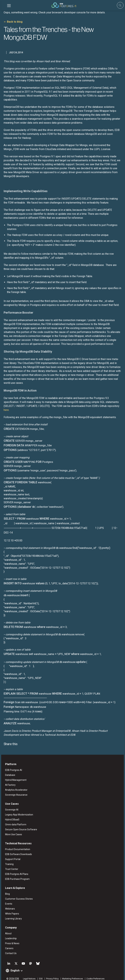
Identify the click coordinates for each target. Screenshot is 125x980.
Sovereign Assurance (15, 790)
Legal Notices (28, 974)
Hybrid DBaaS (11, 815)
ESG (40, 974)
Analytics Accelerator (15, 785)
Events (8, 899)
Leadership (10, 934)
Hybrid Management (15, 775)
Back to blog (14, 22)
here (5, 406)
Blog (6, 889)
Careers (8, 944)
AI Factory (9, 780)
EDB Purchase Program (16, 875)
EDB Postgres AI (12, 766)
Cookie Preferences (94, 974)
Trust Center (10, 865)
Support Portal (12, 855)
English (14, 966)
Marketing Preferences (71, 974)
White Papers (11, 909)
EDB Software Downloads (17, 850)
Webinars (9, 904)
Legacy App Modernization (18, 810)
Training (8, 860)
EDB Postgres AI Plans (16, 870)
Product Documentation (16, 845)
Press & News (11, 939)
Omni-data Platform (15, 820)
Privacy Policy (51, 974)
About (7, 929)
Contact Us (10, 949)
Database (9, 771)
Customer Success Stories (18, 894)
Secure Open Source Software (20, 825)
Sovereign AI (11, 805)
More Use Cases (12, 830)
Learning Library (12, 914)
